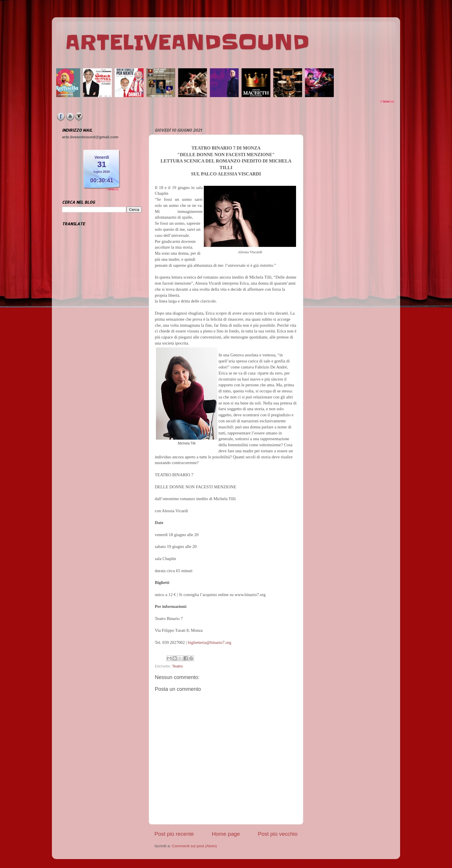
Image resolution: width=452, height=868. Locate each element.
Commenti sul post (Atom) (194, 846)
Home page (226, 834)
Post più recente (174, 834)
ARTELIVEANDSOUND (187, 42)
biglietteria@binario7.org (210, 642)
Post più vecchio (278, 834)
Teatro (178, 666)
